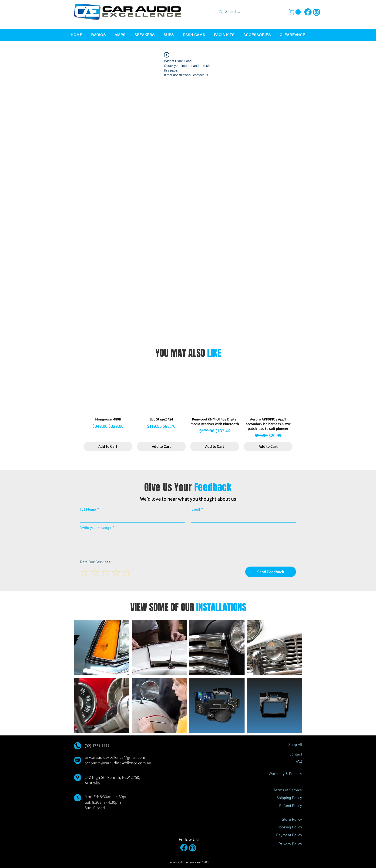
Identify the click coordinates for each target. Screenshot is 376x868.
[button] (295, 12)
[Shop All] (285, 745)
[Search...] (251, 12)
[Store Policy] (285, 820)
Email (196, 509)
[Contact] (285, 755)
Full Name (88, 509)
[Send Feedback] (271, 572)
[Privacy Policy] (285, 844)
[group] (188, 408)
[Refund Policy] (285, 806)
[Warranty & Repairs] (285, 774)
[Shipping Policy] (285, 798)
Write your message (96, 528)
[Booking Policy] (285, 828)
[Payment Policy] (285, 836)
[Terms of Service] (285, 791)
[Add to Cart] (108, 447)
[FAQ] (285, 762)
